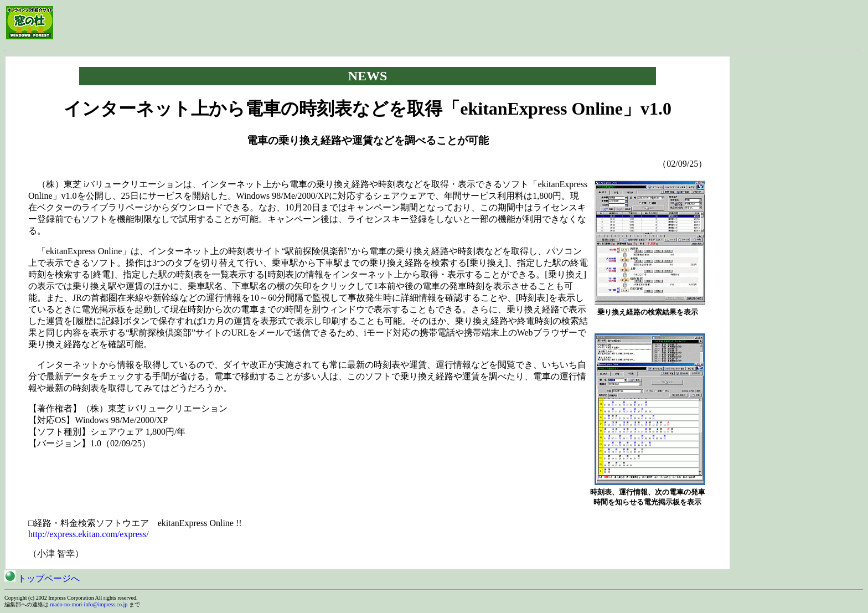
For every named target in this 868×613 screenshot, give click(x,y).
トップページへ (42, 578)
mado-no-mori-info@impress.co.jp (89, 604)
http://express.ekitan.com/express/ (89, 534)
